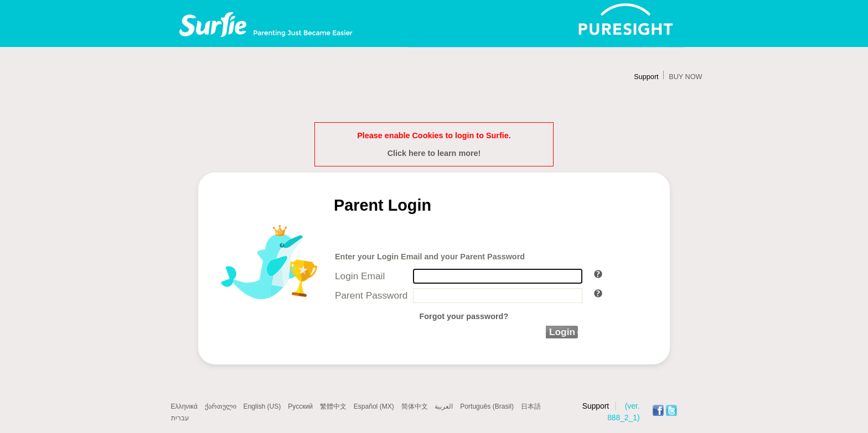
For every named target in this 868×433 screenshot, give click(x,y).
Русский (300, 406)
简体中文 (415, 406)
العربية (444, 406)
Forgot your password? (464, 316)
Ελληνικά (184, 406)
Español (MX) (374, 406)
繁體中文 (333, 406)
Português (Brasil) (487, 406)
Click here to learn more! (434, 153)
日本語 (531, 406)
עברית (180, 418)
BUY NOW (685, 77)
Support (646, 77)
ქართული (221, 406)
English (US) (262, 406)
